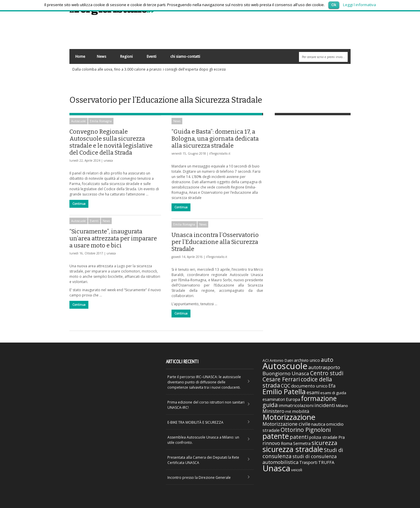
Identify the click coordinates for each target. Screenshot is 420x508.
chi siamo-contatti (185, 56)
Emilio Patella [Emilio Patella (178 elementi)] (284, 392)
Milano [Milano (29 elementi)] (342, 406)
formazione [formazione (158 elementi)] (319, 398)
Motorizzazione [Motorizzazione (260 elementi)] (289, 417)
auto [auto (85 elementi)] (327, 360)
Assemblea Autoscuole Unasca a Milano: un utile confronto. (203, 440)
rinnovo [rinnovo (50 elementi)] (271, 443)
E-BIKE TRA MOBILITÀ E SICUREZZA (195, 422)
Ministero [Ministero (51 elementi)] (273, 411)
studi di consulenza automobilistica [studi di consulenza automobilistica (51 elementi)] (300, 459)
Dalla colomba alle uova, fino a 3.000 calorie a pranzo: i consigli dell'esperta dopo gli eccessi (149, 69)
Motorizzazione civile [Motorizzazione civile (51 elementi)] (286, 424)
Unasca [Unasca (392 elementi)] (276, 468)
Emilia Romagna (101, 121)
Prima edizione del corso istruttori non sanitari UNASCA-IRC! (206, 405)
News (101, 58)
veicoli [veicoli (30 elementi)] (297, 470)
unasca (108, 160)
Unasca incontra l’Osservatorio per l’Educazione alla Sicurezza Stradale (215, 242)
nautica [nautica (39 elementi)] (318, 424)
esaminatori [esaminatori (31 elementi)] (274, 399)
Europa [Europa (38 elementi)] (293, 399)
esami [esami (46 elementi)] (313, 392)
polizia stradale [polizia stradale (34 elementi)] (323, 437)
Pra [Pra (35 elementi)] (342, 437)
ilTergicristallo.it (220, 153)
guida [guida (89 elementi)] (270, 405)
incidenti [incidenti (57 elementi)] (325, 405)
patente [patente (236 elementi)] (276, 436)
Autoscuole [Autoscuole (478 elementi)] (285, 366)
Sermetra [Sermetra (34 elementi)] (302, 443)
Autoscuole (78, 121)
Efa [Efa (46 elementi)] (332, 386)
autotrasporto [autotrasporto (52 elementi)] (324, 367)
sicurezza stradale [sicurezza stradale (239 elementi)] (293, 449)
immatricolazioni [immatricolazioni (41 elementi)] (296, 405)
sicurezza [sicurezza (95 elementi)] (324, 443)
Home (80, 56)
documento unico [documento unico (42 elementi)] (309, 386)
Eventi (151, 58)
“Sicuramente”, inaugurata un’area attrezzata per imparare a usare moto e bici (113, 238)
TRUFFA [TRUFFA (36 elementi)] (326, 462)
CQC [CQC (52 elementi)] (286, 386)
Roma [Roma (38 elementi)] (287, 443)
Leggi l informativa (359, 5)
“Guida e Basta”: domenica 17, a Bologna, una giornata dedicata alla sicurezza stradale (215, 139)
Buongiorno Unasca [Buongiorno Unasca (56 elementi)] (286, 373)
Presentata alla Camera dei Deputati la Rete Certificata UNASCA (203, 460)
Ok (334, 5)
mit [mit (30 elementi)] (288, 411)
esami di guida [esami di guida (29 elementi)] (333, 393)
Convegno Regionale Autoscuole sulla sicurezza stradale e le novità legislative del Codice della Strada (111, 142)
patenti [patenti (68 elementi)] (299, 437)
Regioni (126, 58)
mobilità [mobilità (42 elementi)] (301, 411)
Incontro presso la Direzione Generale (199, 478)
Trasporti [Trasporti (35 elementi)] (308, 462)
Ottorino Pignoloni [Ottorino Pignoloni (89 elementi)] (306, 430)
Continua (79, 204)
